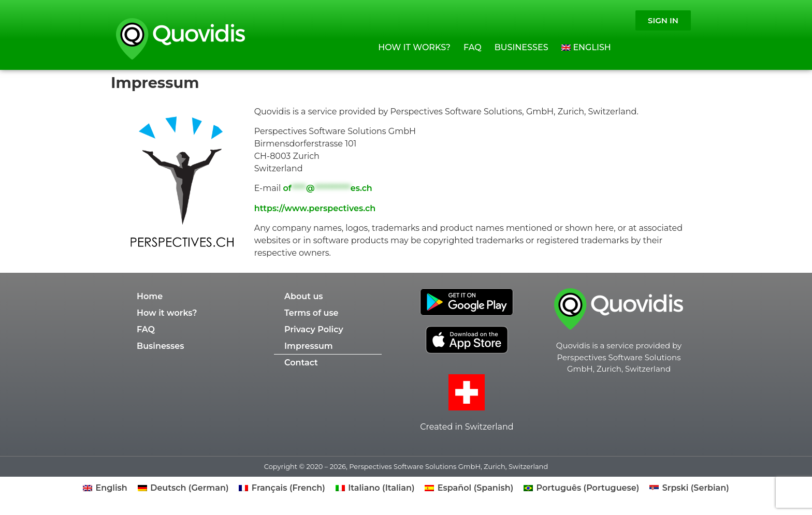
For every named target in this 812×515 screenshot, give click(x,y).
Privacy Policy (314, 329)
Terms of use (311, 313)
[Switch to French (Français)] (282, 488)
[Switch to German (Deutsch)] (183, 488)
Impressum (309, 346)
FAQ (473, 47)
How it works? (414, 47)
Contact (301, 363)
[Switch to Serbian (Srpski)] (689, 488)
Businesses (521, 47)
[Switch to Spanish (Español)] (469, 488)
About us (304, 296)
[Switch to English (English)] (105, 488)
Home (150, 296)
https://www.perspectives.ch (315, 208)
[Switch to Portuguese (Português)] (581, 488)
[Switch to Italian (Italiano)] (375, 488)
